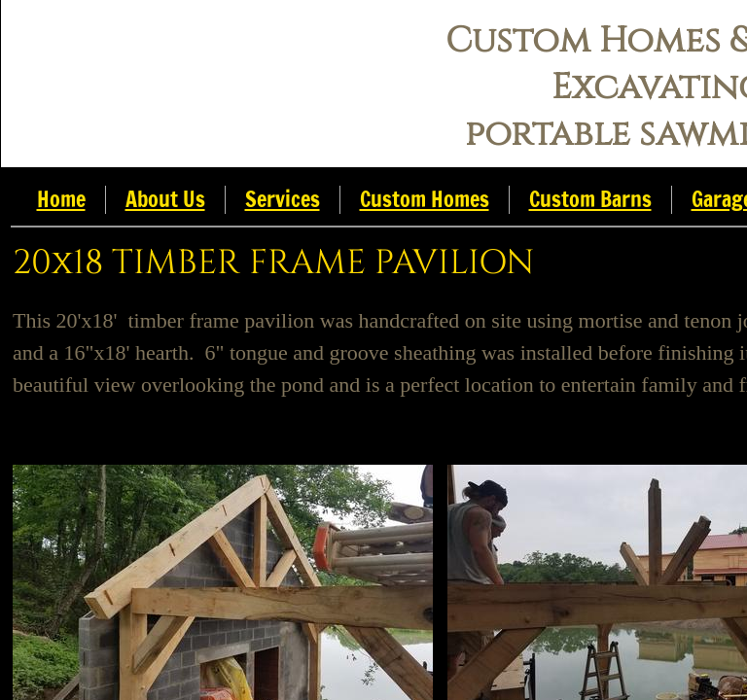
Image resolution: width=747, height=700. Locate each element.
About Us (165, 199)
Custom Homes (425, 199)
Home (61, 199)
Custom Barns (590, 199)
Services (283, 199)
